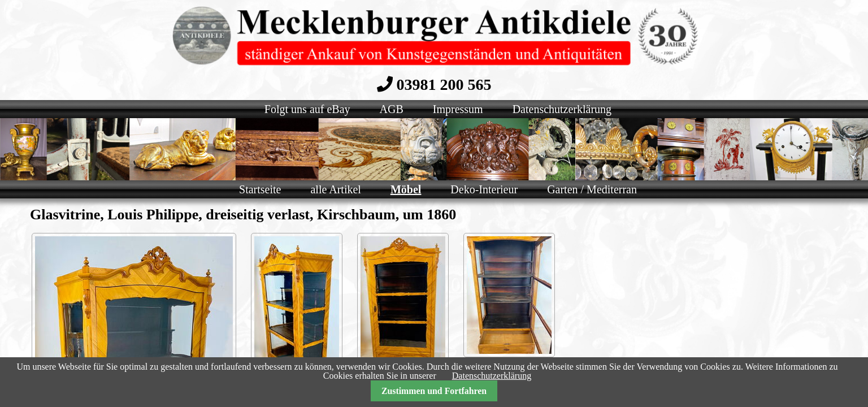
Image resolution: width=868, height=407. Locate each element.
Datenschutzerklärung (492, 376)
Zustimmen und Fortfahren (434, 391)
